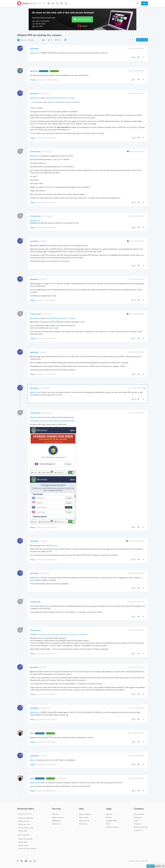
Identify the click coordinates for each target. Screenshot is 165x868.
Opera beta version (26, 828)
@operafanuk (35, 53)
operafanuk (34, 49)
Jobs (136, 821)
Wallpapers (56, 821)
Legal (109, 809)
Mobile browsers (23, 835)
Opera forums (84, 821)
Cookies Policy (112, 821)
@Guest (43, 241)
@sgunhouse (45, 94)
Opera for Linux (24, 824)
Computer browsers (24, 814)
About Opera (139, 814)
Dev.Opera (83, 824)
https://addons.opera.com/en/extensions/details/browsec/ (52, 421)
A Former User (35, 152)
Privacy (109, 817)
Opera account (58, 817)
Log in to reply (142, 40)
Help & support (85, 814)
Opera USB (23, 831)
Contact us (138, 830)
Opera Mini (23, 842)
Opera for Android (25, 839)
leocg (32, 733)
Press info (138, 817)
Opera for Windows (27, 40)
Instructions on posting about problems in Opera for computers (62, 634)
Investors (137, 824)
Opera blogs (84, 817)
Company (139, 809)
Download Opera (84, 19)
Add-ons (55, 814)
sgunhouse (34, 71)
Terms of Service (112, 827)
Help (81, 809)
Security (109, 814)
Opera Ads (56, 824)
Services (56, 809)
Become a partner (141, 827)
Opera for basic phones (28, 849)
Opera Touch (23, 845)
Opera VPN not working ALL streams (60, 98)
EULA (108, 824)
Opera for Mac (24, 821)
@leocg (43, 756)
